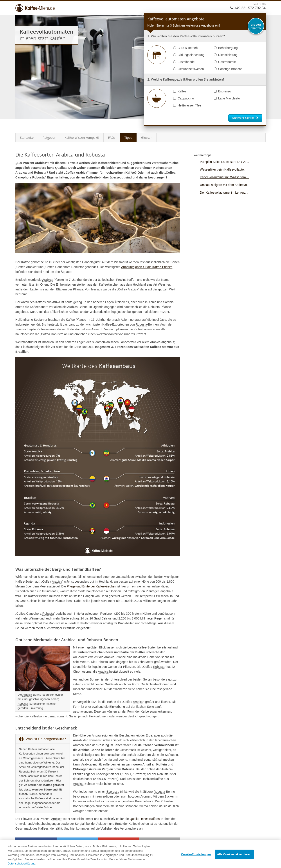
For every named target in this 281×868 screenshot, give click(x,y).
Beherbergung (226, 48)
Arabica (31, 267)
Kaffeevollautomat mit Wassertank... (224, 177)
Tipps (128, 138)
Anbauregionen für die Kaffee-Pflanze (147, 267)
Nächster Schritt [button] (245, 118)
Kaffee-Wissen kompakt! (82, 138)
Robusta (77, 267)
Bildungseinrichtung (189, 55)
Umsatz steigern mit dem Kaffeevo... (224, 185)
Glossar (147, 138)
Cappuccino (184, 98)
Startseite (27, 138)
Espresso (222, 91)
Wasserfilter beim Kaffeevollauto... (223, 169)
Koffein (32, 749)
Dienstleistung (226, 55)
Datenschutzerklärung (22, 863)
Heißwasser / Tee (187, 105)
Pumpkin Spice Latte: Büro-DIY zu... (224, 162)
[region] (140, 854)
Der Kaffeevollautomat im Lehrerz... (224, 193)
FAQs (112, 138)
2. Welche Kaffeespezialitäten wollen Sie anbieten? (186, 79)
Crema (143, 806)
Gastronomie (225, 62)
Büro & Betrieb (185, 48)
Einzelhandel (184, 62)
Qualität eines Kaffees (145, 819)
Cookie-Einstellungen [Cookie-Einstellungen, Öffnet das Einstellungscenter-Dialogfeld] (196, 854)
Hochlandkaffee (152, 779)
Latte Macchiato (227, 98)
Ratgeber (49, 138)
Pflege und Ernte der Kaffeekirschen (91, 586)
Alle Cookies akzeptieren (234, 854)
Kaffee (180, 91)
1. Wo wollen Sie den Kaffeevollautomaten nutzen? (186, 36)
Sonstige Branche (228, 69)
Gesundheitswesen (188, 69)
